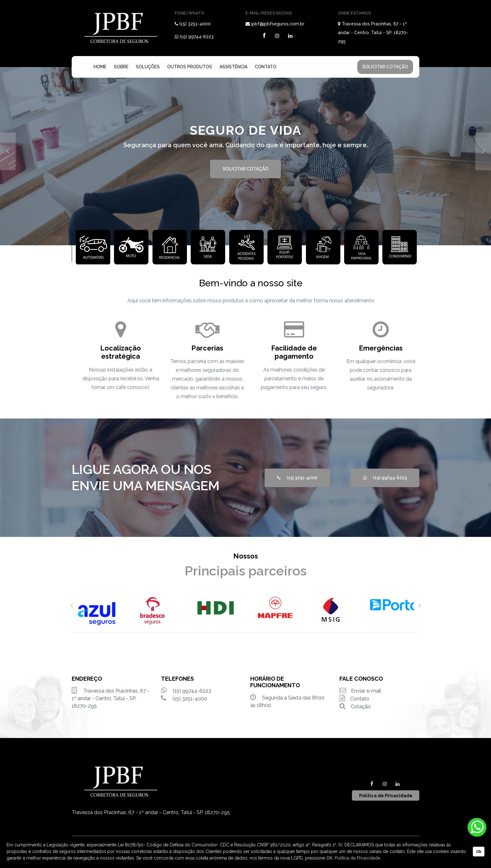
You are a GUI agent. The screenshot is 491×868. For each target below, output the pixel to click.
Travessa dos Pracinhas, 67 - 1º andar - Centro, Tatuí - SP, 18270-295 (373, 33)
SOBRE (121, 67)
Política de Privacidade (357, 858)
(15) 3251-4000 (195, 24)
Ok (479, 852)
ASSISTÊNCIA (233, 67)
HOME (100, 67)
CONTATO (266, 67)
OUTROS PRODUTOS (190, 67)
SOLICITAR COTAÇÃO (385, 67)
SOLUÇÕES (148, 67)
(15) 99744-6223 (197, 37)
